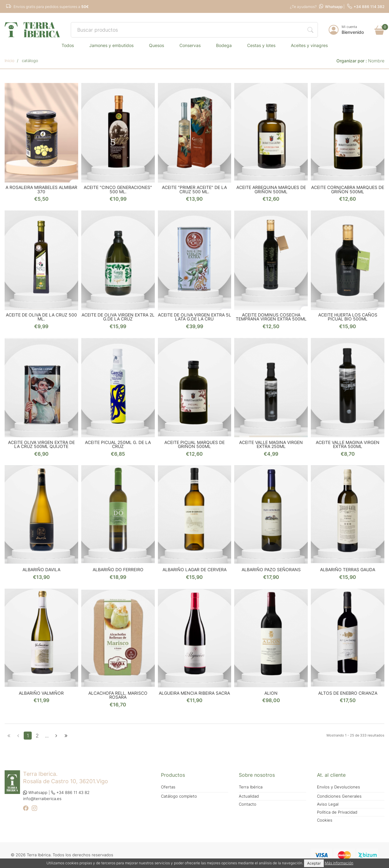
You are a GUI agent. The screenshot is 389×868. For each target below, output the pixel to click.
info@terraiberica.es (42, 799)
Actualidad (249, 796)
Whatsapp (331, 7)
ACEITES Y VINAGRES (309, 45)
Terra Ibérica (251, 787)
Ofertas (168, 787)
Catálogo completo (179, 796)
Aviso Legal (328, 804)
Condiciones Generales (339, 796)
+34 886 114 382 (366, 7)
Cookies (325, 820)
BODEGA (224, 45)
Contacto (248, 804)
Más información (339, 863)
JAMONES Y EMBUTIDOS (111, 45)
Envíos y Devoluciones (339, 787)
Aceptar (314, 863)
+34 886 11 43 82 (70, 793)
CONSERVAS (190, 45)
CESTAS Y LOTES (261, 45)
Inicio (10, 61)
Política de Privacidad (337, 812)
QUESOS (156, 45)
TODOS (68, 45)
